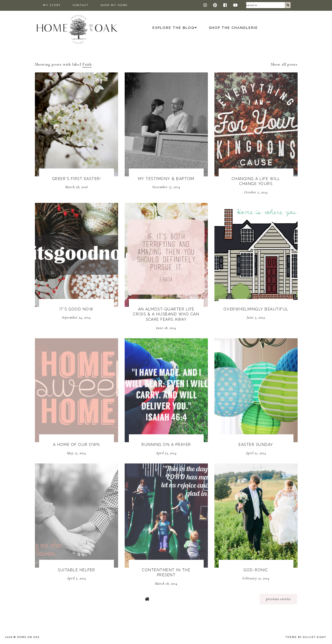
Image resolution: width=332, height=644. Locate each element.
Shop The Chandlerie (233, 28)
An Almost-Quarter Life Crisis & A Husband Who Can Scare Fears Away (166, 314)
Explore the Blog (173, 28)
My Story (52, 5)
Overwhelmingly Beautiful (256, 309)
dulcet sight (314, 637)
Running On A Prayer (166, 445)
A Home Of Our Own (77, 445)
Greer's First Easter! (77, 179)
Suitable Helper (77, 570)
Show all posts (284, 64)
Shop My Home (114, 5)
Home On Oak (28, 637)
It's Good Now (77, 309)
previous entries (278, 599)
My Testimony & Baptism (166, 179)
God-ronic (256, 570)
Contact (81, 5)
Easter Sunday (256, 445)
